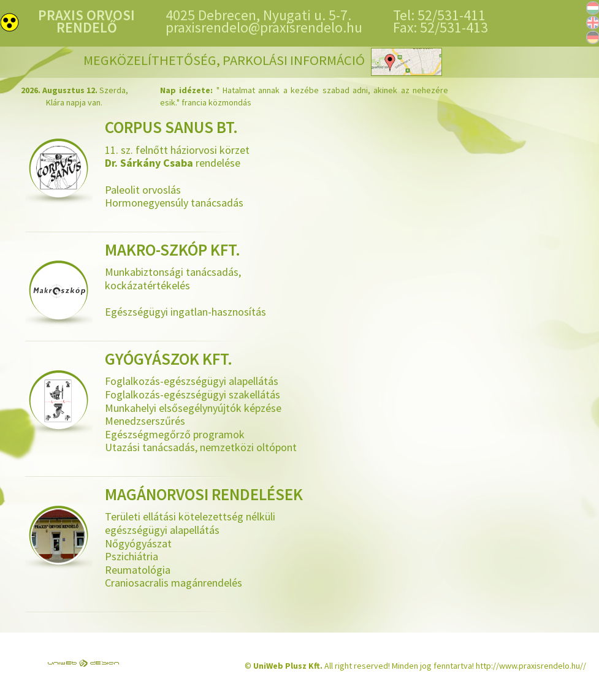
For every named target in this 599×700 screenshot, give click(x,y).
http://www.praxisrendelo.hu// (531, 666)
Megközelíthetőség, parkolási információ (263, 65)
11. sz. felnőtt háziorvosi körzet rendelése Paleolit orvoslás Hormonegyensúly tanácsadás (227, 165)
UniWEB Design (83, 663)
